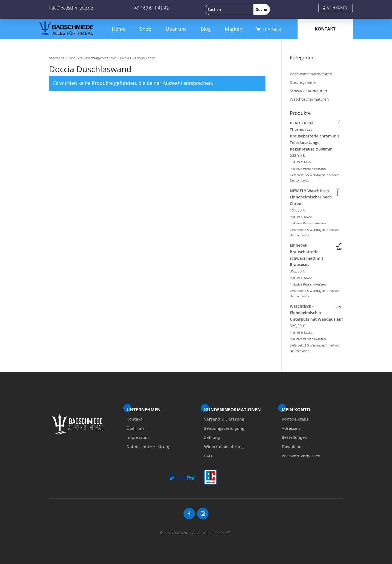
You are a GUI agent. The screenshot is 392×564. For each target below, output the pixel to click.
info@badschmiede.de (71, 8)
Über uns (176, 29)
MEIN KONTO (337, 8)
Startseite (57, 58)
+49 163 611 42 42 (150, 8)
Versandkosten (314, 169)
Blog (206, 29)
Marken (234, 29)
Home (119, 29)
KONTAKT (325, 29)
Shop (146, 29)
